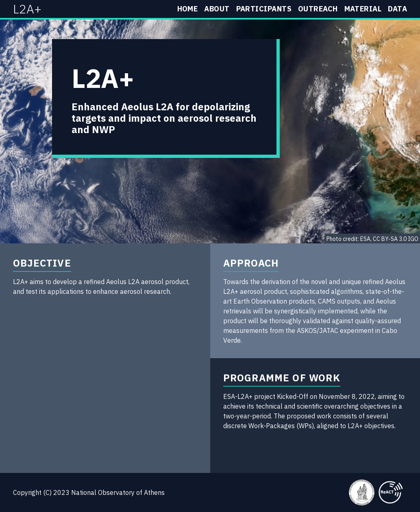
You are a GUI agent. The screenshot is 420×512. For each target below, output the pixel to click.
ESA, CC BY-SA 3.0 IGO (389, 239)
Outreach (318, 9)
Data (397, 9)
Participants (264, 9)
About (217, 9)
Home (188, 9)
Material (363, 9)
